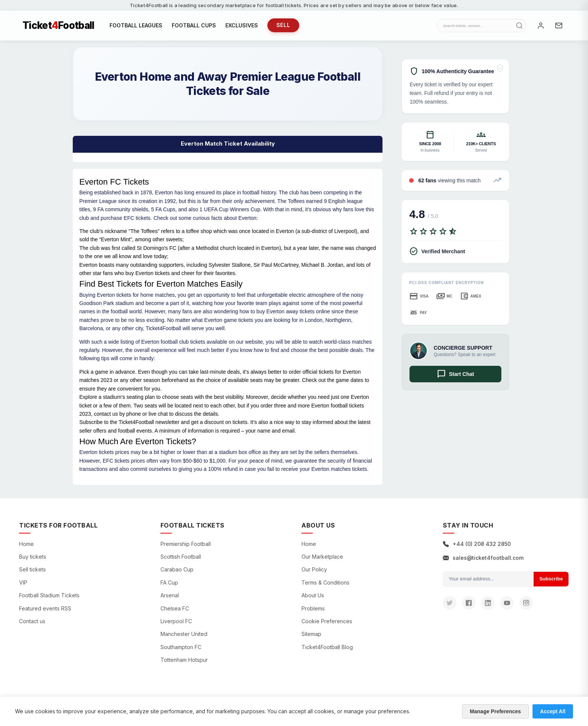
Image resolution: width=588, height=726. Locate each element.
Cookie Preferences (327, 622)
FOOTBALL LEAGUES (136, 25)
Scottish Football (181, 557)
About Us (313, 596)
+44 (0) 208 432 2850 (477, 544)
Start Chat (455, 374)
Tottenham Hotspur (184, 660)
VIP (23, 582)
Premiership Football (186, 544)
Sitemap (311, 634)
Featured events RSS (45, 608)
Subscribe (551, 579)
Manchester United (184, 634)
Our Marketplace (322, 557)
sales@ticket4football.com (483, 558)
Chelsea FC (175, 608)
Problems (313, 608)
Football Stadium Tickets (49, 596)
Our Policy (314, 570)
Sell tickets (32, 570)
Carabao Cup (177, 570)
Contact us (32, 622)
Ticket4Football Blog (327, 647)
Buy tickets (33, 557)
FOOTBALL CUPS (194, 25)
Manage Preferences (495, 711)
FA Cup (169, 582)
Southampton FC (181, 647)
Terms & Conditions (325, 582)
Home (26, 544)
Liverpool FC (176, 622)
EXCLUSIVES (242, 25)
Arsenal (170, 596)
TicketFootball (58, 26)
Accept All (553, 711)
